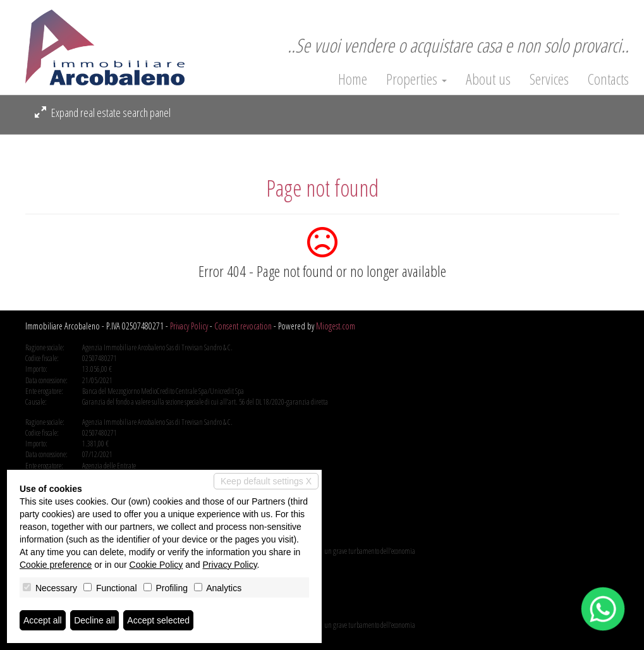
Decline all (94, 620)
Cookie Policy (156, 565)
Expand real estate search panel (103, 113)
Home (353, 79)
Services (549, 79)
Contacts (608, 79)
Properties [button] (416, 79)
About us (488, 79)
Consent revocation (243, 326)
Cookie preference (56, 565)
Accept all (43, 620)
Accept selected (158, 620)
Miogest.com (336, 326)
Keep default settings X (266, 481)
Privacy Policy (189, 326)
